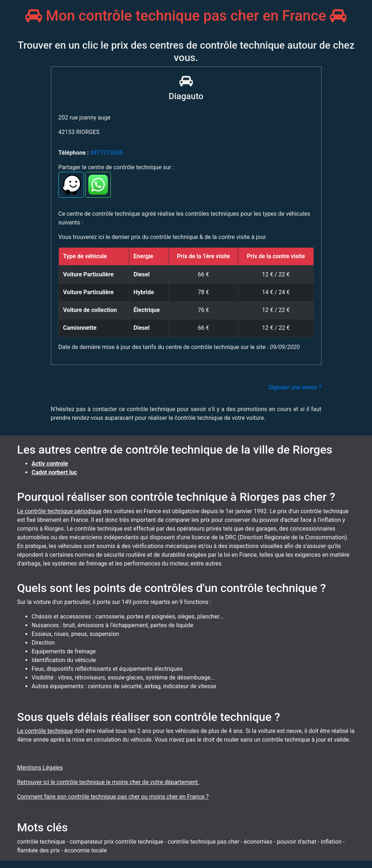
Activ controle (50, 464)
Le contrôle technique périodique (59, 511)
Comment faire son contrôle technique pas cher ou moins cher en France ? (113, 797)
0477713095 (106, 153)
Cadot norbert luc (54, 472)
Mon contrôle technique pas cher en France (186, 16)
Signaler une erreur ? (295, 387)
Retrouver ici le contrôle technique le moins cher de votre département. (108, 782)
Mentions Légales (40, 768)
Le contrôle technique (45, 731)
